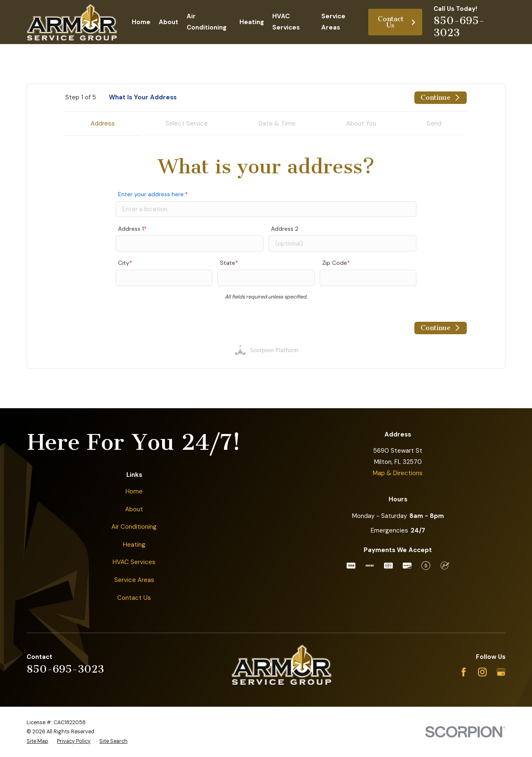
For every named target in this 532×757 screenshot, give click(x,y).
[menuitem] (37, 741)
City (124, 263)
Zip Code (335, 263)
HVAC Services (134, 562)
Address (103, 123)
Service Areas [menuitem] (333, 22)
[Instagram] (482, 672)
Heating (134, 545)
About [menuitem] (169, 22)
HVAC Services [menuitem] (286, 22)
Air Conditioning (134, 527)
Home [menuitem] (141, 22)
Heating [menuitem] (252, 22)
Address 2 (285, 229)
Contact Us (397, 22)
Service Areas (134, 580)
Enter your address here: (151, 194)
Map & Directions (398, 473)
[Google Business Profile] (501, 672)
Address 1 (131, 229)
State (228, 263)
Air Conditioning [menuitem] (207, 22)
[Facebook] (464, 672)
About (134, 509)
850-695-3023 (459, 26)
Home (134, 491)
